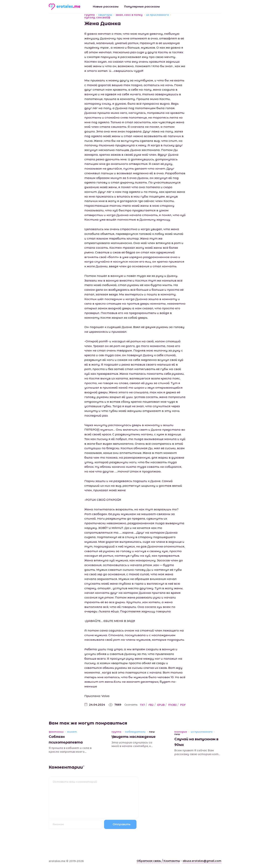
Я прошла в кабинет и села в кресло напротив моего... (70, 750)
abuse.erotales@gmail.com (202, 861)
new (152, 732)
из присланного (157, 15)
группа (90, 15)
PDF (183, 705)
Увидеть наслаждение (134, 737)
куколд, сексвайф (97, 17)
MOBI (172, 705)
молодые (181, 732)
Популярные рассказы (142, 6)
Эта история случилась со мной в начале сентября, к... (132, 744)
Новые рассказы (106, 6)
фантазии (56, 732)
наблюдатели (135, 732)
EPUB (161, 705)
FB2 (151, 705)
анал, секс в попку (129, 15)
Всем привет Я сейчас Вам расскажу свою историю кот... (197, 752)
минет (72, 732)
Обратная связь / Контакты (158, 861)
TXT (142, 705)
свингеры (105, 15)
